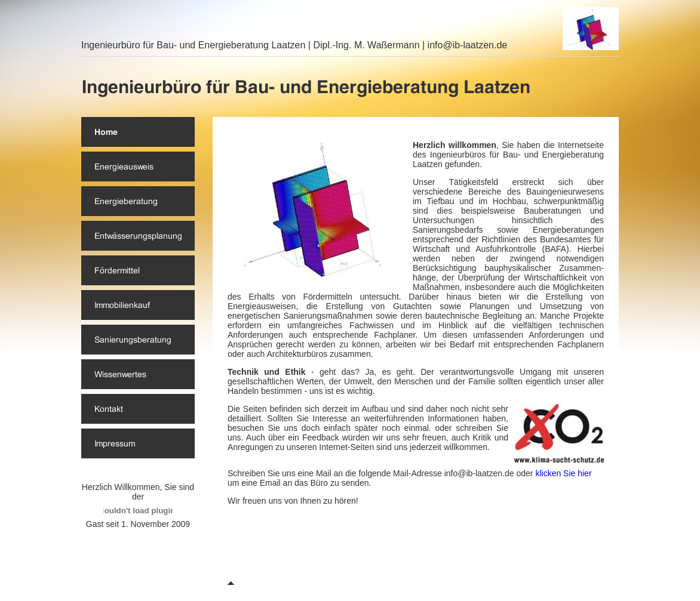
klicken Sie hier (563, 473)
